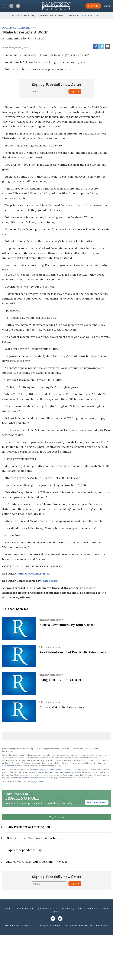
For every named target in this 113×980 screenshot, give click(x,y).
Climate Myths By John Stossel (62, 707)
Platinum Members (31, 778)
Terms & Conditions (87, 908)
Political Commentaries (33, 574)
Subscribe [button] (93, 6)
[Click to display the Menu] (4, 6)
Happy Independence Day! (24, 850)
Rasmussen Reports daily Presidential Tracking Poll (51, 770)
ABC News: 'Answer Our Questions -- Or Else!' (38, 862)
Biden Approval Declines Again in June (33, 838)
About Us (9, 908)
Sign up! (75, 91)
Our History (23, 908)
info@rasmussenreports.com (54, 926)
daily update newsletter (12, 766)
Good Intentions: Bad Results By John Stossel (73, 652)
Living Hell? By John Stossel (60, 680)
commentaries (83, 770)
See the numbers (97, 802)
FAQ (34, 908)
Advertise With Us (49, 908)
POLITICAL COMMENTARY (19, 28)
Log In (107, 6)
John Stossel (50, 581)
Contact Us (58, 912)
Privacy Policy (67, 908)
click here (40, 782)
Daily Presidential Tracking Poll (28, 827)
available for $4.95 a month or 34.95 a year (52, 772)
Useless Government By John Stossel (67, 625)
